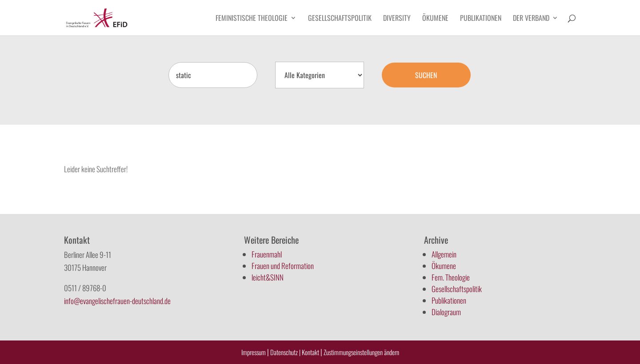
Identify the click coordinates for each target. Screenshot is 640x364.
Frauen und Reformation (283, 266)
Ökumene (435, 19)
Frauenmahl (267, 254)
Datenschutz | (285, 352)
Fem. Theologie (451, 277)
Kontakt (311, 352)
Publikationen (481, 19)
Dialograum (446, 312)
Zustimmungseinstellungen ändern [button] (361, 352)
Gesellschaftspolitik (340, 19)
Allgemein (444, 254)
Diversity (397, 19)
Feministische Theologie (252, 19)
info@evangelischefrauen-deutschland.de (117, 301)
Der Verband (531, 19)
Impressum (254, 352)
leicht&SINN (268, 277)
